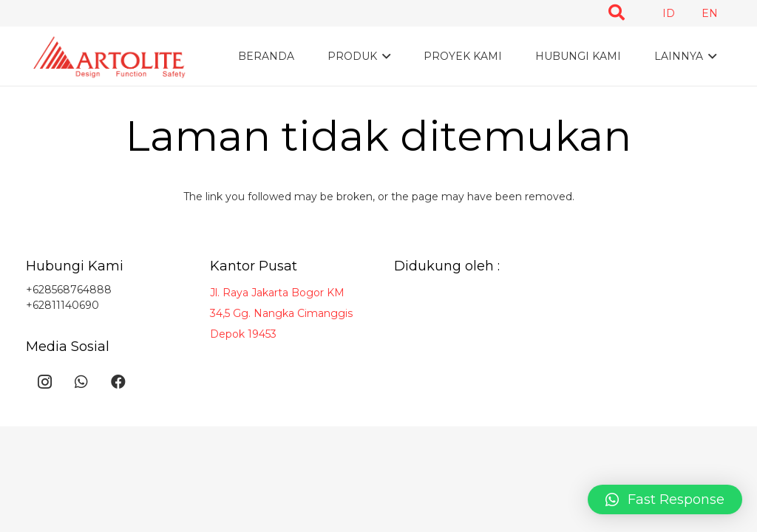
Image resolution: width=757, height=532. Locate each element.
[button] (665, 499)
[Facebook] (118, 382)
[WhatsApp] (81, 382)
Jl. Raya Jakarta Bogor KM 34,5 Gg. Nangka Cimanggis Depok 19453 (281, 313)
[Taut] (110, 57)
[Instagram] (44, 382)
